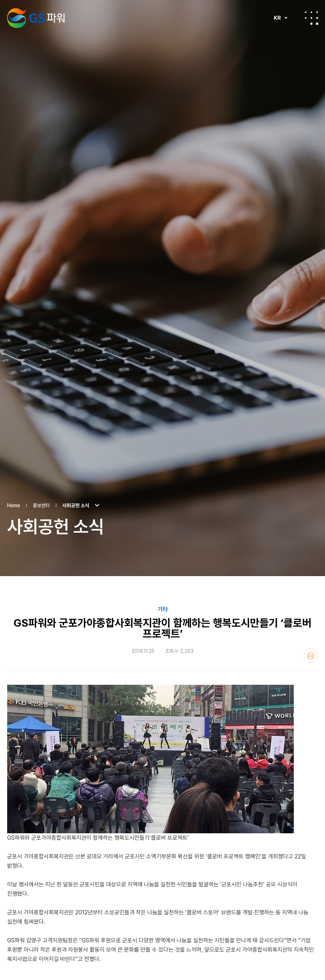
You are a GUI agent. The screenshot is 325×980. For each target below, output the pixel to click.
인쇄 (311, 597)
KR (277, 18)
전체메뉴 (311, 18)
